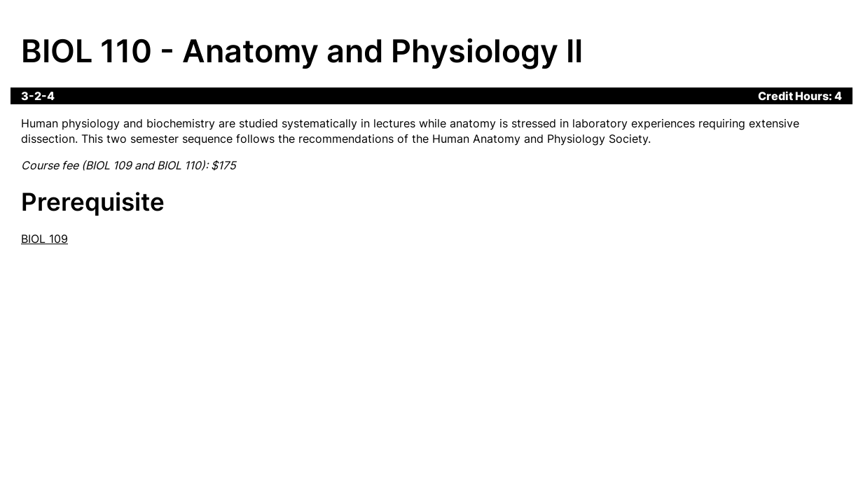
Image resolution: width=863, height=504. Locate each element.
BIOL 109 (44, 239)
